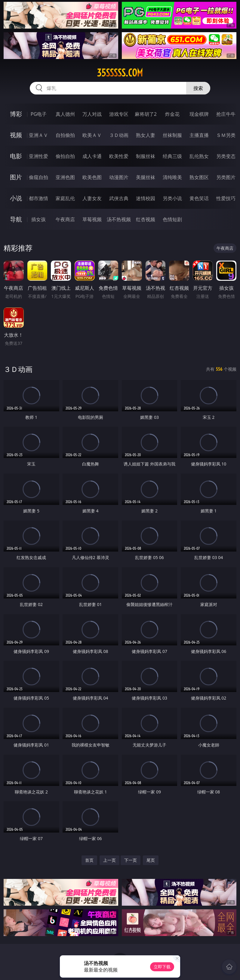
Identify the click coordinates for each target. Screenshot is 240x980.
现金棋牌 (199, 114)
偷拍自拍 (65, 156)
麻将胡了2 (146, 114)
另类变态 (226, 156)
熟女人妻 (146, 135)
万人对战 (92, 114)
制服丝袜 (146, 156)
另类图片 (226, 177)
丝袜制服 (172, 135)
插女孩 (38, 219)
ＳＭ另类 (226, 135)
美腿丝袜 (146, 177)
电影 (16, 156)
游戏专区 (119, 114)
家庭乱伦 (65, 198)
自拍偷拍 (65, 135)
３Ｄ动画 (119, 135)
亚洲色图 (65, 177)
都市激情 (38, 198)
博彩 (16, 114)
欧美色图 (92, 177)
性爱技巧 (226, 198)
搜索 (198, 88)
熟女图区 (199, 177)
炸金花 (172, 114)
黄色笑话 (199, 198)
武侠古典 (119, 198)
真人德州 (65, 114)
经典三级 (172, 156)
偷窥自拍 (38, 177)
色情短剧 (172, 219)
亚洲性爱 (38, 156)
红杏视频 (146, 219)
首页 (89, 860)
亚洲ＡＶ (38, 135)
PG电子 (39, 114)
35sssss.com (120, 73)
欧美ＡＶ (92, 135)
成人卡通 (92, 156)
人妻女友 (92, 198)
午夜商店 (65, 219)
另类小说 (172, 198)
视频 (16, 135)
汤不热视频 (119, 219)
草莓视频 (92, 219)
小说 (16, 198)
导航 (16, 219)
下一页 (131, 860)
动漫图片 (119, 177)
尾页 (151, 860)
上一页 (109, 860)
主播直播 (199, 135)
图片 (16, 177)
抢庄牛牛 (226, 114)
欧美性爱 (119, 156)
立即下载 (162, 967)
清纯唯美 (172, 177)
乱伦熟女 (199, 156)
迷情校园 (146, 198)
